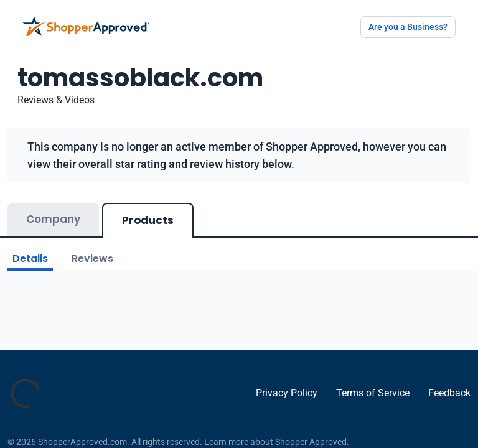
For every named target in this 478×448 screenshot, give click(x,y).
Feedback (449, 393)
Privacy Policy (287, 393)
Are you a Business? (408, 27)
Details (30, 259)
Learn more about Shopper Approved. (277, 442)
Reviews (92, 259)
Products (148, 220)
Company (53, 219)
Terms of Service (373, 393)
